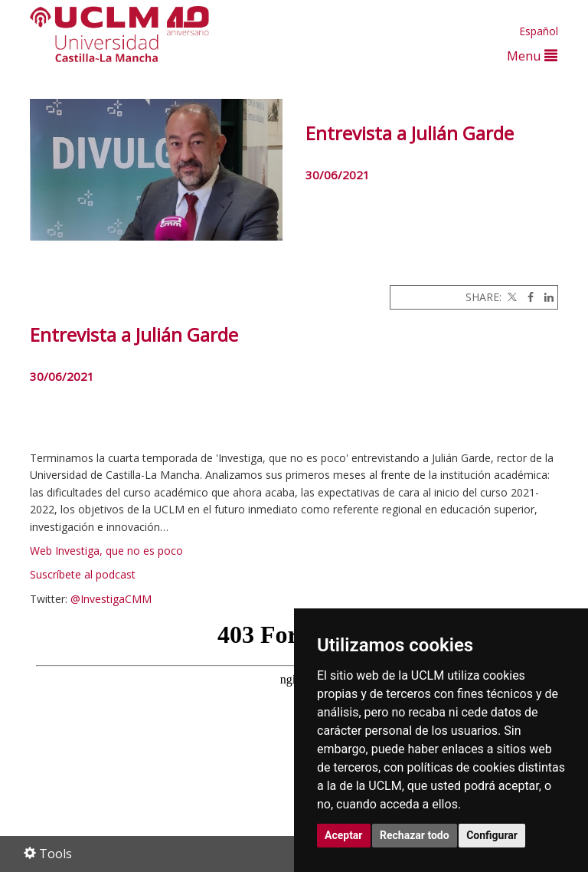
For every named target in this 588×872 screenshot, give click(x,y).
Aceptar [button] (344, 835)
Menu (532, 56)
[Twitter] (511, 297)
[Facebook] (527, 297)
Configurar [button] (492, 835)
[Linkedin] (545, 297)
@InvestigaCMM (111, 599)
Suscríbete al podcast (83, 574)
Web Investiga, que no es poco (106, 551)
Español (539, 31)
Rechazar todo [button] (415, 835)
